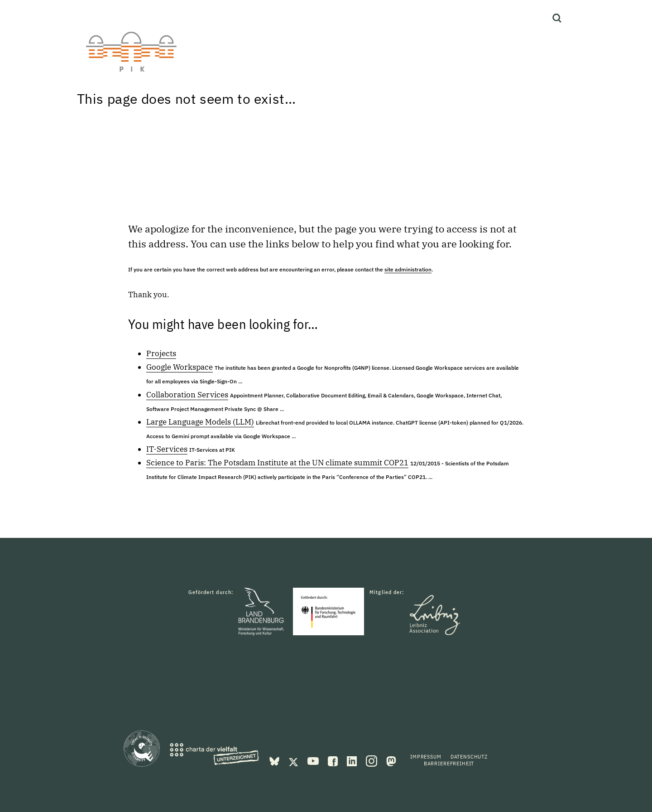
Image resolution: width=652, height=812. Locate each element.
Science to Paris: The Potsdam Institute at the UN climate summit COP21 (277, 463)
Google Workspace (180, 367)
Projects (161, 353)
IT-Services (167, 449)
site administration (408, 269)
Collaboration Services (187, 395)
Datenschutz (469, 756)
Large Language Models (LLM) (200, 422)
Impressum (426, 756)
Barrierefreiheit (449, 763)
